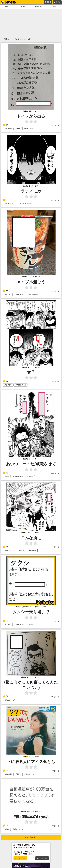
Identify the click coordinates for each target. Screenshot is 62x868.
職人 (55, 7)
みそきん (7, 294)
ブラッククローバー (25, 204)
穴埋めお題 (8, 129)
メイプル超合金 (34, 294)
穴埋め (18, 129)
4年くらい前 (55, 200)
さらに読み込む (31, 837)
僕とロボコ (8, 385)
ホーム (7, 7)
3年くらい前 (55, 125)
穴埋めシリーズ (29, 129)
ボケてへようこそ (42, 858)
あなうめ (30, 477)
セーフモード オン (20, 858)
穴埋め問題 (8, 774)
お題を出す (39, 7)
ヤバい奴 (31, 624)
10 (6, 200)
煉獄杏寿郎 (32, 550)
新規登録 (48, 2)
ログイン (57, 2)
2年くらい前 (55, 291)
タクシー (7, 624)
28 (6, 125)
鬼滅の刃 (22, 550)
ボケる (23, 7)
